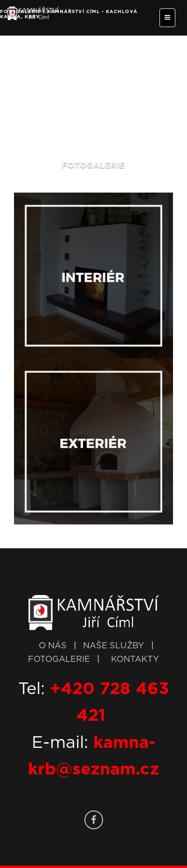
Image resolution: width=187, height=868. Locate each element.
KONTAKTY (135, 660)
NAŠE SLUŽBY (115, 646)
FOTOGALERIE (60, 660)
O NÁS (53, 646)
